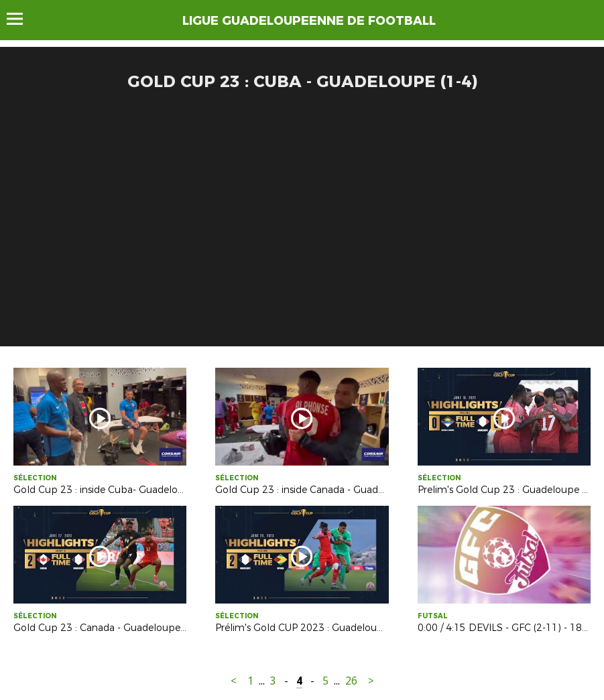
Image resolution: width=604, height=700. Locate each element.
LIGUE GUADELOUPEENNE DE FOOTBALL (309, 21)
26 (351, 681)
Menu (21, 19)
